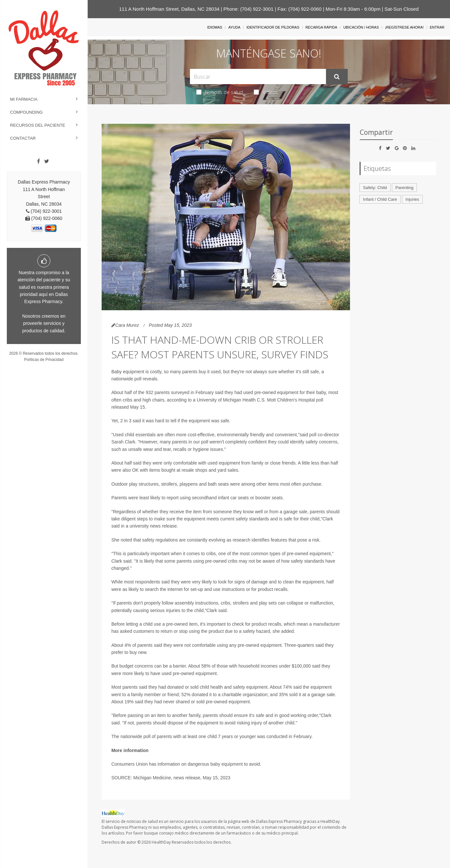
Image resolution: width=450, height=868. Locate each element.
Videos (266, 92)
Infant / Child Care (380, 199)
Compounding (26, 112)
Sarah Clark (123, 442)
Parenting (405, 188)
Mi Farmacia (24, 99)
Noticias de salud (220, 92)
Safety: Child (375, 188)
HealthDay (161, 842)
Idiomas (215, 27)
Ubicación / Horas (361, 27)
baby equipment (227, 764)
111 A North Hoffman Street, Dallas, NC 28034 (169, 9)
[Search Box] (258, 77)
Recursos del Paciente (38, 125)
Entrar (437, 27)
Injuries (412, 199)
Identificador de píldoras (273, 27)
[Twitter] (47, 161)
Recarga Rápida (321, 27)
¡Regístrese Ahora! (404, 27)
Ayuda (234, 27)
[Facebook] (38, 161)
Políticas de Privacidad (44, 360)
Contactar (23, 138)
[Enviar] (337, 77)
